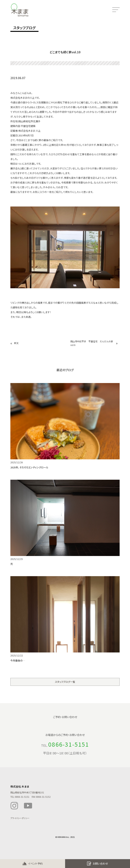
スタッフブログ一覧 (65, 682)
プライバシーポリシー (20, 818)
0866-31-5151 (69, 744)
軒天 (16, 343)
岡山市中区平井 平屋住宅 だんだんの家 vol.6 (92, 343)
